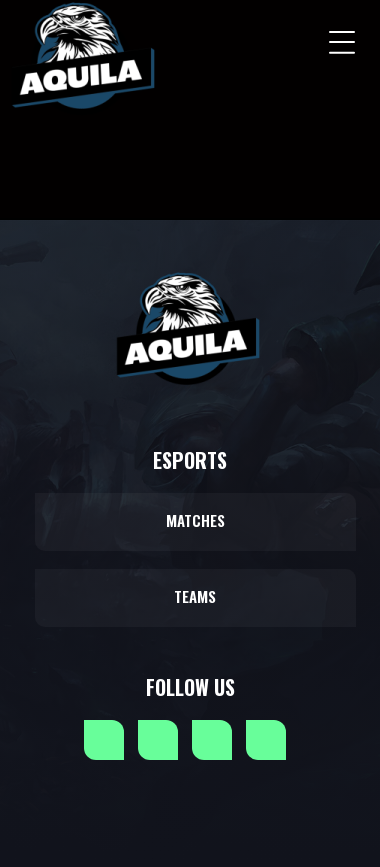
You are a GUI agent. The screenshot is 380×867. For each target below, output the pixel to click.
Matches (195, 520)
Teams (195, 596)
